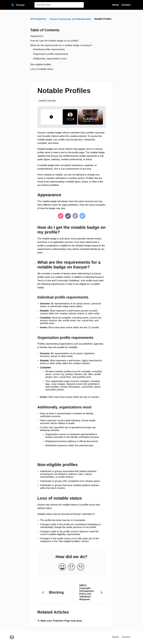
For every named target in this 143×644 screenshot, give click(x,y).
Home (116, 637)
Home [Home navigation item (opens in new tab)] (116, 5)
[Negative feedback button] (81, 567)
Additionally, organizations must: (50, 59)
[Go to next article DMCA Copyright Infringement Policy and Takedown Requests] (89, 592)
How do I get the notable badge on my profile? (55, 41)
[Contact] (133, 5)
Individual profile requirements (49, 49)
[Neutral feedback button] (71, 567)
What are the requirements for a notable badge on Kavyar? (61, 45)
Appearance (37, 36)
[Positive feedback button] (62, 567)
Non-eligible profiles (41, 64)
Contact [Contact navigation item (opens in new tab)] (126, 5)
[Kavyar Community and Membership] (71, 19)
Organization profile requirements (51, 54)
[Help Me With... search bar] (59, 5)
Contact (126, 637)
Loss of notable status (42, 69)
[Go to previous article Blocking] (54, 592)
